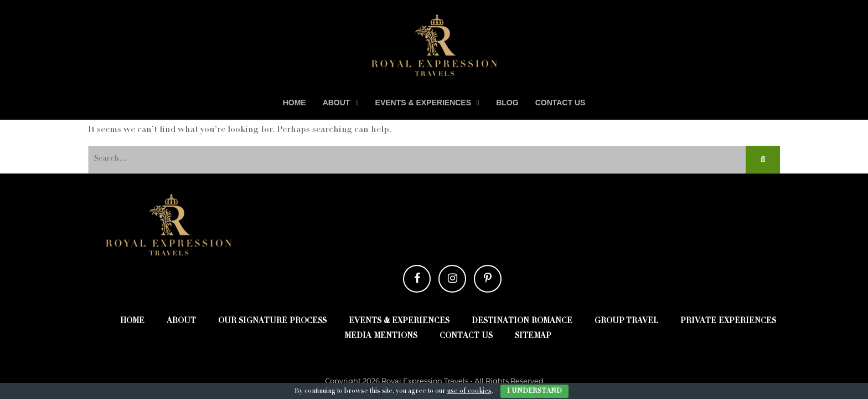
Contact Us (560, 103)
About (337, 103)
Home (294, 103)
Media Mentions (381, 336)
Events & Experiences (423, 103)
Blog (507, 103)
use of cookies (469, 391)
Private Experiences (728, 321)
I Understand (534, 391)
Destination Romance (522, 321)
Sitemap (533, 336)
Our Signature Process (272, 321)
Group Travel (626, 321)
